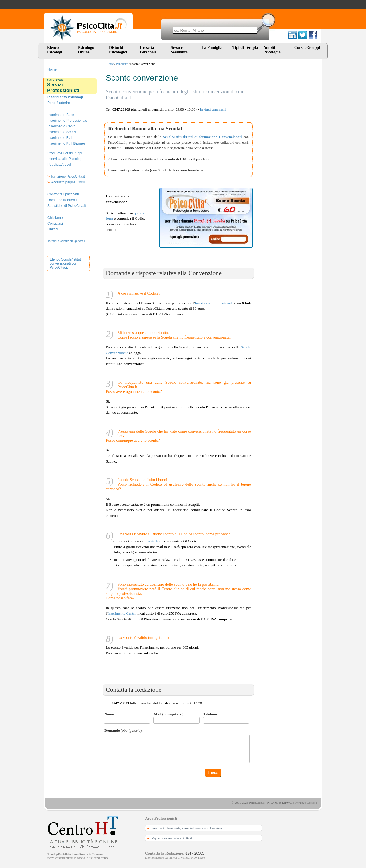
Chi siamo (55, 218)
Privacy (300, 803)
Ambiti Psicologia (272, 50)
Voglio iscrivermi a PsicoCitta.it (172, 838)
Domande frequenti (62, 200)
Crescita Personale (148, 50)
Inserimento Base (61, 115)
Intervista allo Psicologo (65, 159)
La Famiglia (213, 48)
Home (110, 64)
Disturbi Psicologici (118, 50)
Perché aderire (59, 103)
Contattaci (55, 223)
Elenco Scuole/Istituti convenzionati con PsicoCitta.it (66, 263)
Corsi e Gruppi (307, 48)
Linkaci (53, 229)
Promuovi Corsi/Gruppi (65, 153)
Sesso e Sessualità (179, 50)
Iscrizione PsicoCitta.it (66, 177)
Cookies (312, 803)
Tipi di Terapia (245, 48)
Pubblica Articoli (60, 165)
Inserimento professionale (214, 303)
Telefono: (211, 714)
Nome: (110, 714)
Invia (213, 773)
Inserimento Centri (61, 126)
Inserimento (62, 132)
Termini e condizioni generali (66, 241)
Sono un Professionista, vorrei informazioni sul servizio (187, 828)
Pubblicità (122, 64)
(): (169, 714)
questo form (154, 541)
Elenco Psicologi (55, 50)
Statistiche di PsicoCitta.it (67, 206)
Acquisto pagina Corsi (66, 182)
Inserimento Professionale (67, 121)
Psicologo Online (86, 50)
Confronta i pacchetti (63, 194)
